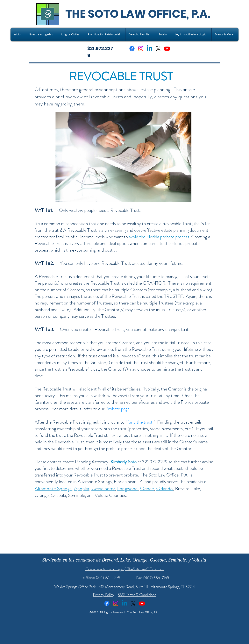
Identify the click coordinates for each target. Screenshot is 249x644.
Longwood (127, 488)
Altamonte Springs (53, 488)
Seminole (177, 560)
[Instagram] (141, 49)
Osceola (158, 560)
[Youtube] (167, 49)
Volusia (199, 560)
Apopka (82, 488)
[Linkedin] (149, 49)
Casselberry (103, 488)
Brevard (110, 560)
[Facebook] (132, 49)
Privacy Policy (104, 595)
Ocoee (147, 488)
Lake (125, 560)
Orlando (164, 488)
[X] (158, 49)
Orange (140, 560)
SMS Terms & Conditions (137, 595)
